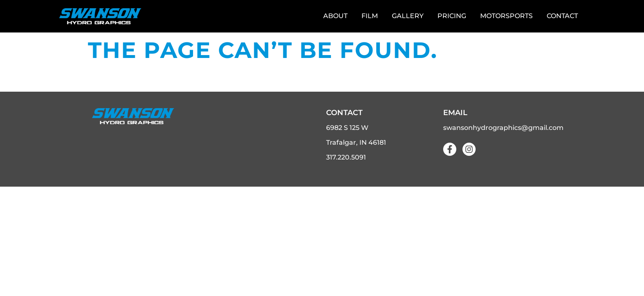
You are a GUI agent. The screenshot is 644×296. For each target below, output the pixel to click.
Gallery (408, 16)
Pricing (452, 16)
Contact (562, 16)
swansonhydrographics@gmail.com (503, 127)
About (335, 16)
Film (370, 16)
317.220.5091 (346, 157)
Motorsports (506, 16)
